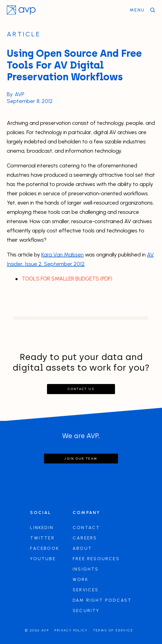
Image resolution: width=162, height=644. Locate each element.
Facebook (45, 548)
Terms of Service (113, 630)
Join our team (81, 459)
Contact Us (81, 389)
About (82, 548)
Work (80, 579)
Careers (85, 538)
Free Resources (96, 559)
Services (86, 590)
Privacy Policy (71, 630)
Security (86, 611)
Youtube (43, 559)
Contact (86, 528)
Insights (86, 569)
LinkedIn (42, 528)
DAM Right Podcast (102, 600)
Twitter (42, 538)
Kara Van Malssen (62, 255)
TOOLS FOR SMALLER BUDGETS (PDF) (67, 279)
